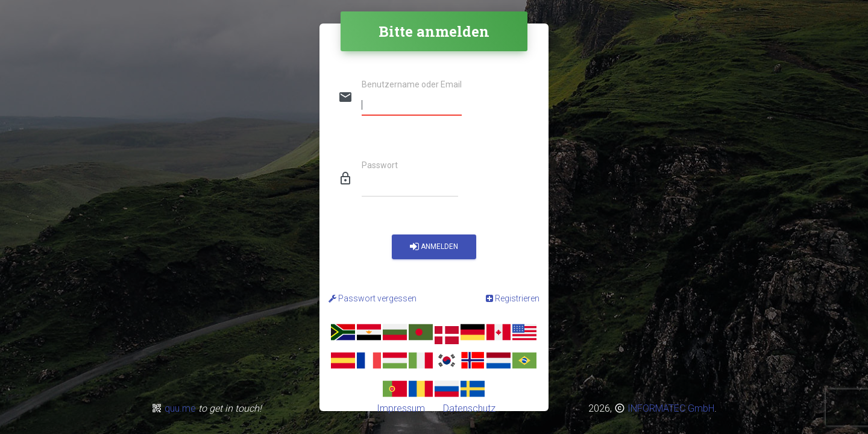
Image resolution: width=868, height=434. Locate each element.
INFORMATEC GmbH (671, 408)
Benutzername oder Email (412, 85)
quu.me (181, 408)
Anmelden (434, 247)
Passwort (380, 165)
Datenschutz (468, 408)
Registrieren (513, 298)
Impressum (403, 408)
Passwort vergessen (373, 298)
